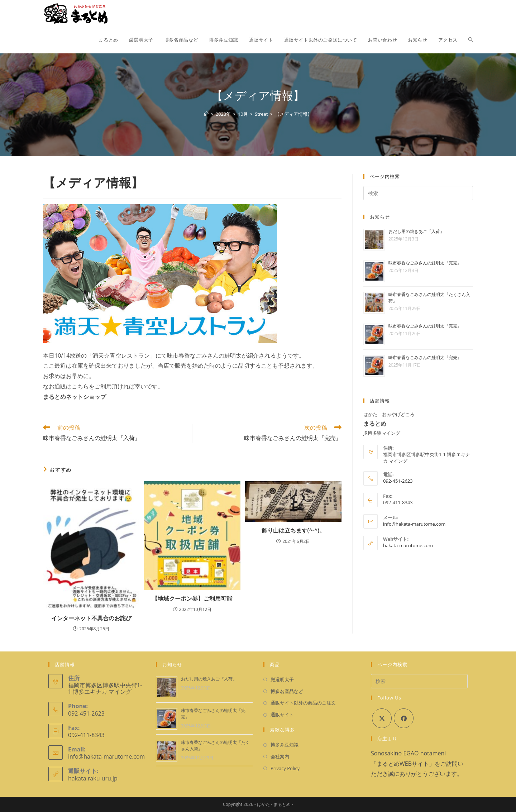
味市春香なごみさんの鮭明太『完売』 (425, 263)
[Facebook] (404, 718)
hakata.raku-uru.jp (93, 778)
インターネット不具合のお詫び (91, 618)
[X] (382, 718)
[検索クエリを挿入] (418, 193)
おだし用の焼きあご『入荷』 (416, 231)
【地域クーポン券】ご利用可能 (192, 598)
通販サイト (282, 715)
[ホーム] (206, 114)
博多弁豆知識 (285, 745)
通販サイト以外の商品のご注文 (303, 703)
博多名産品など (287, 691)
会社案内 (280, 756)
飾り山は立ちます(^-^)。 (293, 530)
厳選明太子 (282, 679)
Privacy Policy (285, 768)
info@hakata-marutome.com (414, 524)
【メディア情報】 (293, 114)
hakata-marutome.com (408, 545)
